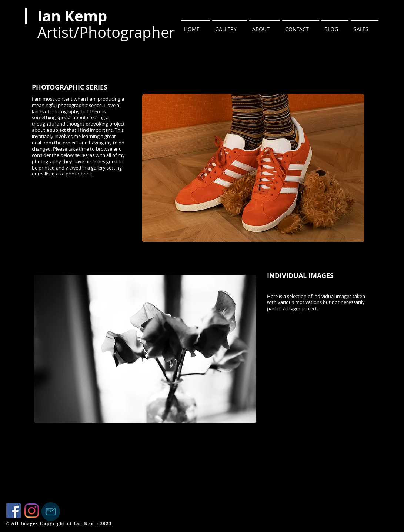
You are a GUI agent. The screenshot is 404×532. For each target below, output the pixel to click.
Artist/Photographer (106, 32)
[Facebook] (14, 511)
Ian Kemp (72, 16)
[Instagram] (32, 511)
